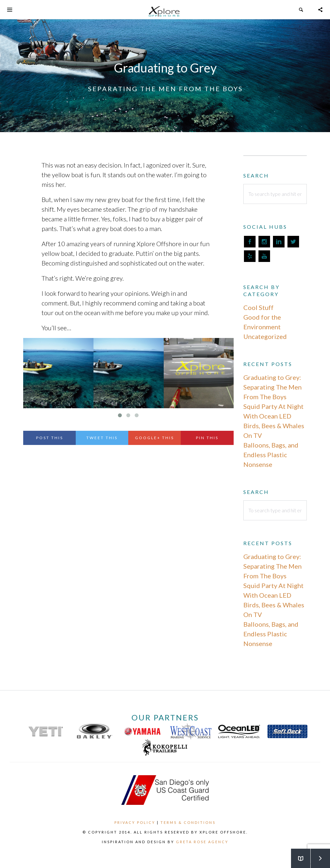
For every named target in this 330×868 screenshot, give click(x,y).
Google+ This (155, 438)
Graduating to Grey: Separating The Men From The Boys (272, 387)
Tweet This (102, 438)
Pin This (207, 438)
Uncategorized (265, 336)
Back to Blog (297, 855)
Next (317, 855)
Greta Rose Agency (202, 842)
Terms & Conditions (188, 822)
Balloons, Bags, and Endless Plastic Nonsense (271, 455)
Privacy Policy (135, 822)
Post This (50, 438)
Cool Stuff (258, 307)
